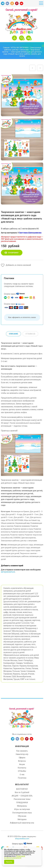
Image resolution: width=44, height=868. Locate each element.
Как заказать (22, 751)
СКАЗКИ (17, 538)
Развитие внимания (22, 526)
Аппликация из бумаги (20, 512)
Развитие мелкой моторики (22, 532)
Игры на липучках (22, 809)
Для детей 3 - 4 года (14, 514)
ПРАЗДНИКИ (22, 803)
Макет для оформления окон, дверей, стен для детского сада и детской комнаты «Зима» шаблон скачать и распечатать (40, 68)
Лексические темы (22, 799)
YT (21, 3)
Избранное (22, 38)
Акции (22, 764)
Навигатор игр (22, 754)
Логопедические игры (22, 813)
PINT (17, 3)
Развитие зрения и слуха (23, 529)
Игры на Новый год (32, 520)
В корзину (13, 253)
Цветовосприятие (28, 538)
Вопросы (22, 761)
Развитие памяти (17, 535)
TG (3, 3)
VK (7, 3)
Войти (15, 38)
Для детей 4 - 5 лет (31, 514)
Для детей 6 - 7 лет (21, 517)
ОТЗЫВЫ (22, 771)
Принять (9, 862)
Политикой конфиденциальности (14, 857)
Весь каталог (22, 784)
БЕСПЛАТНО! (22, 789)
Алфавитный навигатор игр (22, 823)
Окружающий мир (22, 523)
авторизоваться (8, 572)
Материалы (22, 806)
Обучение (22, 816)
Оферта (22, 758)
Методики (22, 819)
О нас (22, 774)
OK (12, 3)
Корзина (29, 38)
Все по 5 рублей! (22, 792)
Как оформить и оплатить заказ (22, 317)
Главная (6, 48)
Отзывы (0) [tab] (30, 334)
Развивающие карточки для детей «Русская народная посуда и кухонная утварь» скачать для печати (32, 68)
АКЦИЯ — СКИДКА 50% (22, 796)
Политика (22, 778)
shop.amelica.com (22, 839)
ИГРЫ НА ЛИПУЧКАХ (20, 48)
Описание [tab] (13, 334)
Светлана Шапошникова (30, 233)
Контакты (22, 768)
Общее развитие (8, 523)
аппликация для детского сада (20, 545)
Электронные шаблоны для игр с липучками (23, 49)
